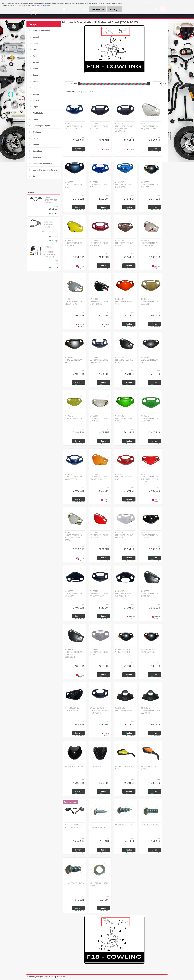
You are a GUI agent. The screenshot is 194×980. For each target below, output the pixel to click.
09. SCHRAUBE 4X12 (123, 825)
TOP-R (35, 88)
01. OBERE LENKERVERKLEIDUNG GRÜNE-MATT (150, 418)
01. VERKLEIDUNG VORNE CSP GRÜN (122, 651)
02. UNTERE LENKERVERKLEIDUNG (124, 709)
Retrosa (36, 62)
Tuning (36, 119)
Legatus (36, 94)
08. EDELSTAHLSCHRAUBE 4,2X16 (99, 827)
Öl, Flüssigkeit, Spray (41, 126)
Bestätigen (114, 9)
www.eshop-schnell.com (57, 977)
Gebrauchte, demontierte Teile (45, 170)
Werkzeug (37, 132)
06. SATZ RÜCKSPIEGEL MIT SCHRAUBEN (74, 826)
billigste (81, 91)
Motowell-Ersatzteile (41, 31)
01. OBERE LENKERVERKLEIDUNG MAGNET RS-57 (73, 477)
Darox (35, 50)
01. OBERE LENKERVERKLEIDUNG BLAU (73, 185)
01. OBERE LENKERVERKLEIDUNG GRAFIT (73, 360)
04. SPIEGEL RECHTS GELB (123, 768)
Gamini (36, 81)
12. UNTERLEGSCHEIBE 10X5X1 (99, 884)
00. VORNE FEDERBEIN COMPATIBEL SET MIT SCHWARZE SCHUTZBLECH (50, 252)
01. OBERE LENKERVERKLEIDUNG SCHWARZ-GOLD (150, 535)
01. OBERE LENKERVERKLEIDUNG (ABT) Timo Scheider (150, 126)
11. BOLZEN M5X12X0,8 (74, 883)
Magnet (36, 37)
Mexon (36, 69)
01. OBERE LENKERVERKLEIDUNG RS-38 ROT (99, 535)
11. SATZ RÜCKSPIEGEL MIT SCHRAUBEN (50, 200)
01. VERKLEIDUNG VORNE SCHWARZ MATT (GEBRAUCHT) (100, 710)
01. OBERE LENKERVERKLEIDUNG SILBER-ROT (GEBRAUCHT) (73, 653)
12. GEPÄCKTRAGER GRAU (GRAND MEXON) (50, 223)
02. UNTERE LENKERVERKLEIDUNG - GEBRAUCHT (150, 710)
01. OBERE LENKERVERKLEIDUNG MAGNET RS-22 (99, 126)
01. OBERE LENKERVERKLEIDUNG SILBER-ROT (150, 594)
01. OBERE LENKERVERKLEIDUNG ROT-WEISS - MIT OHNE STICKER (150, 478)
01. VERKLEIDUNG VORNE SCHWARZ (72, 709)
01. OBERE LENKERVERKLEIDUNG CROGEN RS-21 (150, 243)
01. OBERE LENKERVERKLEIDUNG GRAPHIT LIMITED (99, 360)
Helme (35, 138)
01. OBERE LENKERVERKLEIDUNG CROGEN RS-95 (99, 302)
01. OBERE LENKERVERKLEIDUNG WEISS (99, 652)
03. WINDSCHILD (97, 766)
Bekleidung (37, 151)
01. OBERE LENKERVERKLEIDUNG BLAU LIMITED (124, 185)
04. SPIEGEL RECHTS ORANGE (149, 768)
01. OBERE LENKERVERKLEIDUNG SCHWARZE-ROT (124, 594)
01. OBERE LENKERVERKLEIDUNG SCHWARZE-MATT (99, 594)
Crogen (36, 43)
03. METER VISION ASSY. (74, 766)
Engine (36, 107)
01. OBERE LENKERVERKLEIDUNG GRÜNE (124, 418)
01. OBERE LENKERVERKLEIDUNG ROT (124, 477)
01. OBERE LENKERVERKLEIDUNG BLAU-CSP (150, 185)
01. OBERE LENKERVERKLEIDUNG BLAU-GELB (73, 243)
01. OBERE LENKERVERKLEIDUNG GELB (124, 302)
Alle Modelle (38, 113)
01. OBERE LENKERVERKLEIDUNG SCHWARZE (73, 594)
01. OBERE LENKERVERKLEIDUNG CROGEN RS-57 (73, 126)
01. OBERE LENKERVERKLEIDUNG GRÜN (73, 418)
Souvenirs (37, 157)
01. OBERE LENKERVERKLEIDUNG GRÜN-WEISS (99, 418)
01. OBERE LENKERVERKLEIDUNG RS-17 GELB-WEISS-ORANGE (73, 536)
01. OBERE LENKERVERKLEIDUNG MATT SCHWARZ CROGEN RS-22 (124, 128)
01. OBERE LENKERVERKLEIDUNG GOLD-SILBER (150, 302)
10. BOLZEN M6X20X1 (149, 825)
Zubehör (36, 145)
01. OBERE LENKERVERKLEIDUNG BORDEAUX (99, 243)
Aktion (35, 176)
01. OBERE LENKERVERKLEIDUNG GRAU (124, 360)
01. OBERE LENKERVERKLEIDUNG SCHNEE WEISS (124, 535)
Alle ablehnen (96, 9)
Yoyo (35, 56)
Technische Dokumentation (44, 164)
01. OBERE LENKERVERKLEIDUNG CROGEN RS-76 (73, 302)
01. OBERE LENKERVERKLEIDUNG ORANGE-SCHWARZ (99, 477)
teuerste (90, 91)
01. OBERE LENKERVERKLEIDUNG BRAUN (124, 243)
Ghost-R (36, 100)
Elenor (35, 75)
